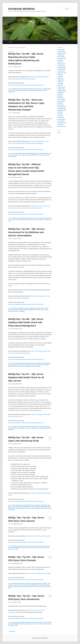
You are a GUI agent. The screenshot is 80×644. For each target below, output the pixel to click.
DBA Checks (25, 153)
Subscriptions (12, 92)
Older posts (12, 631)
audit (16, 155)
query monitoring (19, 587)
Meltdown (21, 310)
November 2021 (62, 59)
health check (40, 365)
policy (16, 366)
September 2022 (62, 53)
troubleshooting (47, 508)
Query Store (30, 548)
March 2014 (61, 105)
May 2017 (60, 78)
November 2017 (62, 69)
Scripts (36, 153)
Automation (19, 153)
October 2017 (61, 71)
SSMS (47, 220)
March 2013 (61, 117)
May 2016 (60, 85)
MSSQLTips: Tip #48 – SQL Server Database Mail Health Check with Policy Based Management (26, 322)
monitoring (31, 90)
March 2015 (61, 98)
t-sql (50, 220)
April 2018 (60, 62)
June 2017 (60, 76)
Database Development (21, 505)
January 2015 (61, 101)
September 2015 (62, 91)
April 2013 (60, 116)
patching (38, 310)
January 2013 (61, 121)
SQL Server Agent (21, 508)
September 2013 (62, 110)
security (39, 155)
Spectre (10, 311)
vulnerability (22, 311)
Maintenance (32, 363)
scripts (38, 220)
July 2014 (60, 103)
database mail (30, 365)
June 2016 (60, 83)
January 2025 (61, 51)
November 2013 (62, 109)
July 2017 (60, 75)
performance (23, 548)
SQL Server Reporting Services (32, 89)
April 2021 (60, 60)
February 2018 (61, 64)
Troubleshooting (47, 89)
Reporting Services (39, 90)
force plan (23, 585)
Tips (41, 89)
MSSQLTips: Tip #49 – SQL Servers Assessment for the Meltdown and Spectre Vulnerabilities (26, 232)
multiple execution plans (44, 585)
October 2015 (61, 89)
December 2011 (62, 126)
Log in (59, 133)
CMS (13, 220)
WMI (15, 156)
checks (20, 155)
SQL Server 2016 (39, 546)
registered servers (31, 220)
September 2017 (62, 73)
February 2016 (61, 87)
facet (36, 365)
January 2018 (61, 66)
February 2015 (61, 100)
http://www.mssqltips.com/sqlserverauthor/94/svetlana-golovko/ (26, 85)
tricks (10, 221)
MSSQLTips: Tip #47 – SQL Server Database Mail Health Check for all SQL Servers (26, 377)
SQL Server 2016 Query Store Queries (39, 536)
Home (10, 42)
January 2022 (61, 57)
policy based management (24, 366)
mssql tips (28, 155)
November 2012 (62, 123)
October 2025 (61, 50)
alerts (13, 90)
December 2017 (62, 67)
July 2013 (60, 112)
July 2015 (60, 94)
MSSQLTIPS (34, 155)
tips (16, 458)
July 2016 (60, 82)
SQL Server (21, 89)
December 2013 (62, 107)
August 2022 (61, 55)
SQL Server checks (30, 508)
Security (40, 153)
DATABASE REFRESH (21, 9)
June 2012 (60, 125)
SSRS (45, 90)
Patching (27, 308)
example (10, 585)
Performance (22, 546)
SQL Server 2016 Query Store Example (39, 573)
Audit (14, 153)
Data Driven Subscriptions (21, 90)
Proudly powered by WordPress (40, 638)
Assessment (11, 310)
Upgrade (45, 583)
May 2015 (60, 96)
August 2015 (61, 92)
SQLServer (38, 508)
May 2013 (60, 114)
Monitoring (15, 89)
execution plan (16, 585)
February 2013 (61, 119)
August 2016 (61, 80)
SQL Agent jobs (46, 155)
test (46, 587)
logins (24, 155)
